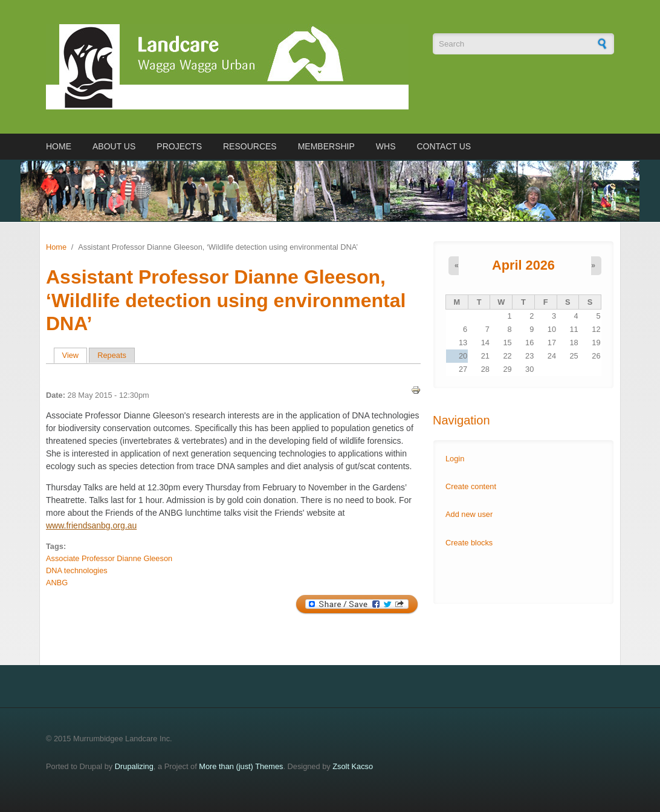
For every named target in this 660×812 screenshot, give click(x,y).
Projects (179, 146)
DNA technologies (77, 570)
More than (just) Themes (241, 766)
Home (59, 146)
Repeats (112, 355)
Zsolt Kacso (353, 766)
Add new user (469, 514)
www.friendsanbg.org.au (91, 525)
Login (455, 459)
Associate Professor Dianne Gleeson (109, 558)
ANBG (57, 583)
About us (114, 146)
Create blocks (469, 543)
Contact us (444, 146)
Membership (326, 146)
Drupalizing (134, 766)
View (75, 355)
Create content (471, 486)
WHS (386, 146)
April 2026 (523, 265)
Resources (250, 146)
